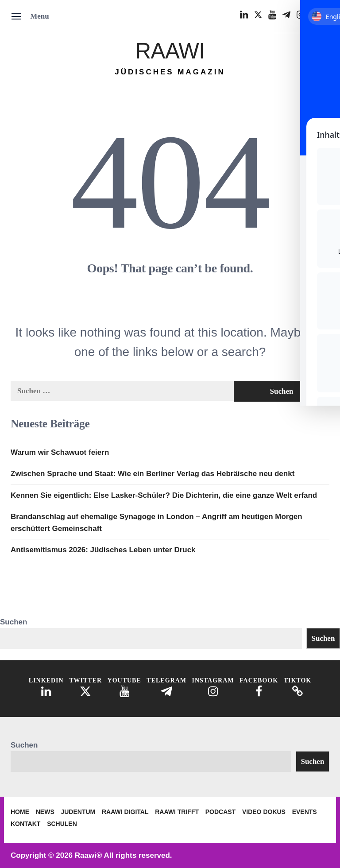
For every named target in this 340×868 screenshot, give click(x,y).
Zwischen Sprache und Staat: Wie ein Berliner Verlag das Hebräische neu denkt (153, 474)
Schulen (62, 824)
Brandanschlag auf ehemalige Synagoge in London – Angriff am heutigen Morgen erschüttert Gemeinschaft (156, 523)
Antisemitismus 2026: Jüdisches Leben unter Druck (103, 550)
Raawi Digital (125, 812)
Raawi (170, 49)
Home (20, 812)
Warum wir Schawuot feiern (60, 452)
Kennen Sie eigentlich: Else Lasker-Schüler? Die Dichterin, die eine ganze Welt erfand (164, 495)
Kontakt (25, 824)
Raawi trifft (177, 812)
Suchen (14, 622)
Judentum (78, 812)
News (45, 812)
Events (305, 812)
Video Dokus (264, 812)
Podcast (220, 812)
